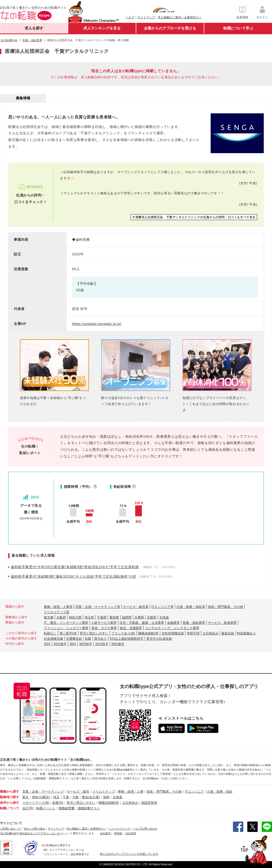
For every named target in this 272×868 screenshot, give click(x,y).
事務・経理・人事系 (58, 607)
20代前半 (102, 644)
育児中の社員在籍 (159, 639)
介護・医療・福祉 (220, 792)
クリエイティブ (104, 792)
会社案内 (105, 833)
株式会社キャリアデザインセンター (41, 833)
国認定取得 (149, 803)
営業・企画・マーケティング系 (98, 607)
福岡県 (127, 617)
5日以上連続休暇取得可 (127, 639)
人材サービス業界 (104, 623)
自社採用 (131, 833)
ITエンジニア (194, 792)
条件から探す (10, 803)
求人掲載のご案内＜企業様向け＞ (180, 17)
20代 (47, 644)
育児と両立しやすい (94, 633)
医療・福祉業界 (194, 623)
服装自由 (228, 633)
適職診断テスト (89, 808)
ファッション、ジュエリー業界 (66, 628)
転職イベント (46, 808)
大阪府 (61, 617)
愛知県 (114, 617)
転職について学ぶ (238, 28)
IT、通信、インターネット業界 (66, 623)
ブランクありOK (123, 633)
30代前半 (86, 644)
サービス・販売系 (136, 607)
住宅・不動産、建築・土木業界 (142, 623)
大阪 (75, 797)
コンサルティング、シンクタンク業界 (172, 628)
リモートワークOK (36, 803)
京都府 (152, 617)
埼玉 (56, 797)
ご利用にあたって (11, 829)
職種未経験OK (148, 633)
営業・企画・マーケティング (43, 792)
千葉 (66, 797)
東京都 (49, 617)
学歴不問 (193, 633)
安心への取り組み (35, 829)
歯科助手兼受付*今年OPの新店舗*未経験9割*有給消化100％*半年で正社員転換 (75, 567)
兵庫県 (139, 617)
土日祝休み (210, 633)
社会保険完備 (53, 639)
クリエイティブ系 (57, 612)
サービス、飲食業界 (222, 623)
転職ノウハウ (10, 808)
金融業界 (173, 623)
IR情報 (118, 833)
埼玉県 (89, 617)
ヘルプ (130, 17)
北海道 (164, 617)
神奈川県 (75, 617)
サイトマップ (146, 17)
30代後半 (118, 644)
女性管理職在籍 (173, 633)
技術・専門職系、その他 (226, 607)
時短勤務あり (246, 633)
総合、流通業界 (131, 628)
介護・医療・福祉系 (191, 607)
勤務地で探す (10, 797)
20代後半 (60, 644)
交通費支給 (74, 639)
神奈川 (37, 797)
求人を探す (34, 28)
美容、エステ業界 (104, 628)
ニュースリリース (120, 829)
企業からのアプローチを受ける (170, 28)
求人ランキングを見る (102, 28)
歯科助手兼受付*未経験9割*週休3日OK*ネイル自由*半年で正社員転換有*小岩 (74, 576)
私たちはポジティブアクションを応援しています (129, 854)
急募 (88, 639)
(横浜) (46, 797)
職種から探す (10, 792)
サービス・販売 (78, 792)
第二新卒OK (68, 633)
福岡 (106, 797)
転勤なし (50, 633)
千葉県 (102, 617)
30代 (73, 644)
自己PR (28, 808)
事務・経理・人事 (131, 792)
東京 (25, 797)
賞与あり (100, 639)
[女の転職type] (8, 833)
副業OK (58, 803)
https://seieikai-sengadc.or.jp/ (97, 324)
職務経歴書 (67, 808)
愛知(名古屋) (91, 797)
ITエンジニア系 (162, 607)
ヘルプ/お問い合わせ (145, 829)
